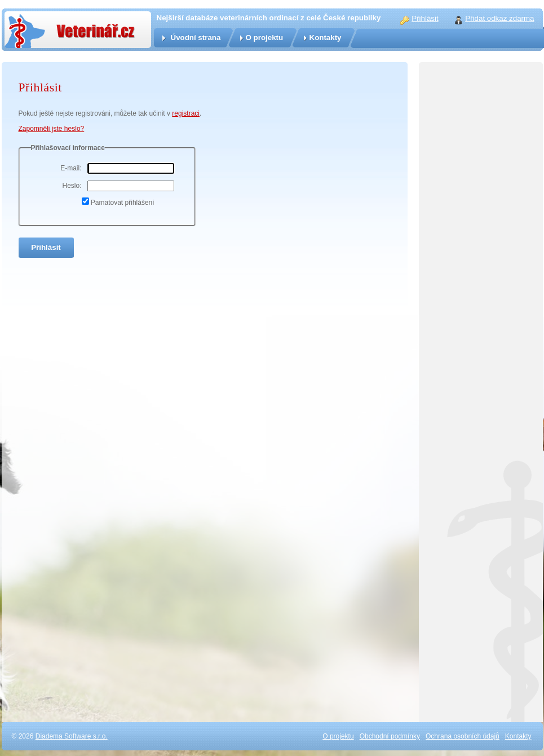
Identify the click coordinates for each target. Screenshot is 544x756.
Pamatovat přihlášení (123, 203)
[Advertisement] (481, 546)
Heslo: (72, 186)
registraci (186, 113)
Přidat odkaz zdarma (499, 18)
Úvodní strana (196, 38)
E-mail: (71, 168)
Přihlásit (425, 18)
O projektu (265, 38)
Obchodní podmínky (390, 736)
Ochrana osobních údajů (463, 736)
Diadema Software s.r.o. (72, 736)
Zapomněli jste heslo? (52, 129)
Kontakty (326, 38)
